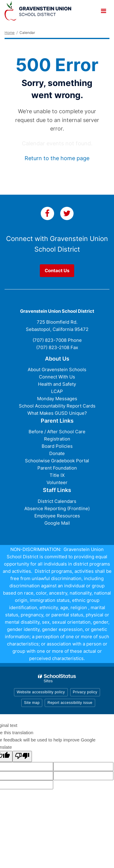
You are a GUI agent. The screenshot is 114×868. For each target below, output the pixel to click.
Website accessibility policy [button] (41, 692)
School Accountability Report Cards (57, 406)
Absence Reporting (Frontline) (57, 508)
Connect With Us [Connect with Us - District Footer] (57, 377)
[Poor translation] (22, 756)
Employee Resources (57, 516)
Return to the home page (57, 158)
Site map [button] (32, 703)
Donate (57, 453)
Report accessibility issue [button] (70, 703)
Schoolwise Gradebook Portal (57, 461)
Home (10, 33)
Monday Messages (57, 399)
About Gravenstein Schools (57, 370)
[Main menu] (103, 11)
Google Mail (57, 523)
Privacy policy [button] (85, 692)
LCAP (57, 391)
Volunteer (57, 482)
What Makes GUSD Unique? (57, 413)
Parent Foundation (57, 468)
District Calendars (57, 501)
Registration (57, 439)
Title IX (57, 475)
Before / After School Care (57, 432)
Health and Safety (57, 384)
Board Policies (57, 446)
